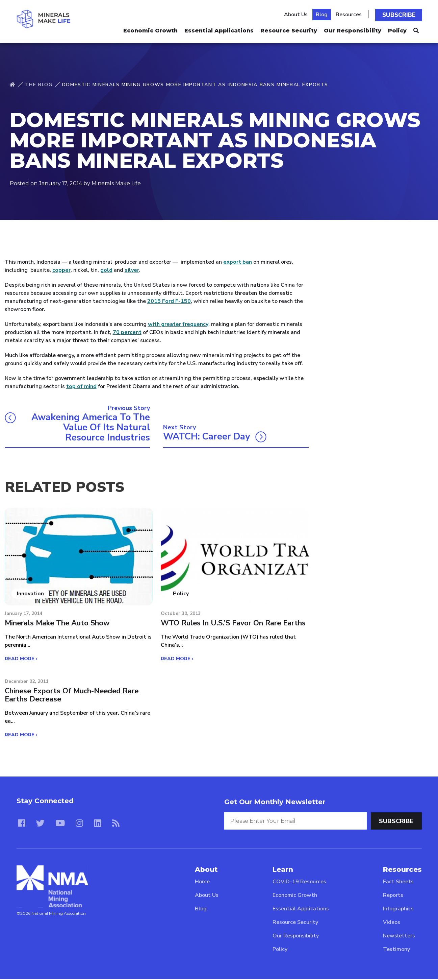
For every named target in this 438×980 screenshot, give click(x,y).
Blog (323, 14)
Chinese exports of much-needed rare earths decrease (73, 696)
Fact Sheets (398, 883)
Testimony (396, 950)
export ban (238, 262)
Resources (350, 14)
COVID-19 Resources (299, 883)
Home (202, 883)
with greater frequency (178, 324)
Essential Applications (219, 29)
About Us (298, 14)
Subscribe (400, 14)
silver (132, 270)
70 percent (127, 332)
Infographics (398, 910)
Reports (393, 896)
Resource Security (289, 29)
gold (106, 270)
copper (61, 270)
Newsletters (399, 937)
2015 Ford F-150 (169, 301)
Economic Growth (150, 29)
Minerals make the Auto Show (58, 624)
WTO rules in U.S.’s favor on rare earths (234, 624)
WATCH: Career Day (208, 437)
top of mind (81, 386)
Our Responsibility (353, 29)
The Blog (39, 85)
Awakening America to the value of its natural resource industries (89, 428)
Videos (392, 923)
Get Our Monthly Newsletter (275, 803)
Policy (397, 29)
